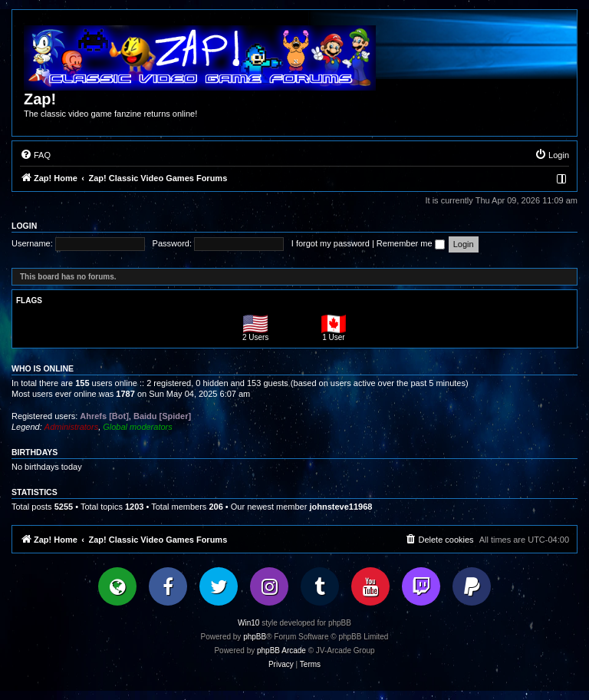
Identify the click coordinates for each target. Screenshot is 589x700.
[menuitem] (35, 155)
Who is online (43, 368)
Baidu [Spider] (162, 416)
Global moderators (138, 427)
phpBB (255, 637)
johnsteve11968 (341, 507)
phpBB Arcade (281, 650)
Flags (29, 300)
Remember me (411, 243)
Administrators (71, 427)
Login (24, 226)
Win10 (248, 623)
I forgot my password (331, 243)
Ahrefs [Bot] (104, 416)
